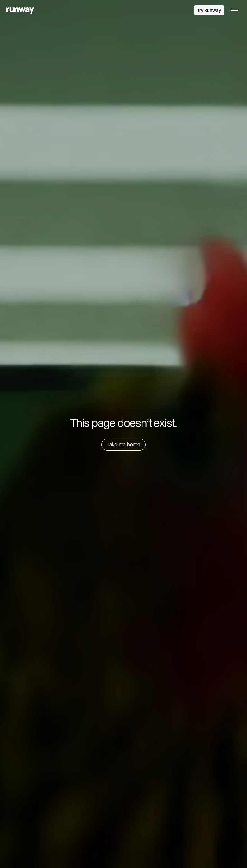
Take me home (123, 444)
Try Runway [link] (209, 10)
